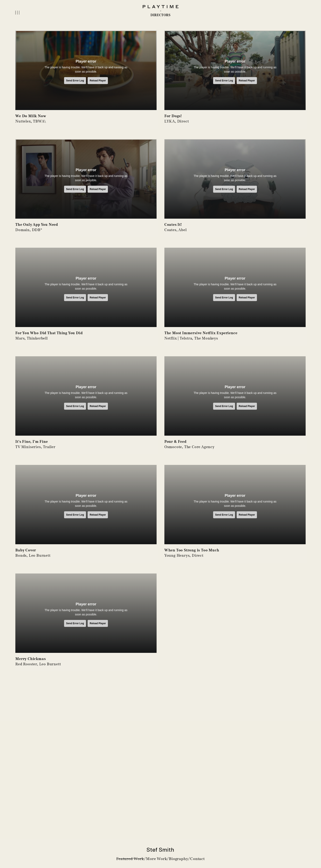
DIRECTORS (160, 15)
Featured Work (130, 859)
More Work (156, 859)
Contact (197, 859)
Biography (179, 859)
